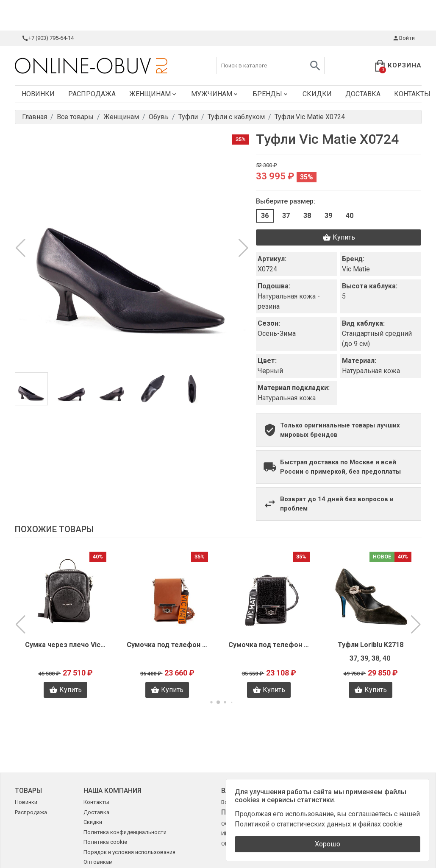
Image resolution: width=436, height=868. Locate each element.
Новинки (38, 94)
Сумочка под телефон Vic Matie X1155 (269, 645)
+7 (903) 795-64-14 (48, 38)
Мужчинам (215, 94)
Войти (404, 38)
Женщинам (153, 94)
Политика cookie (105, 842)
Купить (339, 237)
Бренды (271, 94)
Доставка (363, 94)
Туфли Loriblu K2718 (371, 645)
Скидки (317, 94)
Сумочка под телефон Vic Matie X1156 (167, 645)
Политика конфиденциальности (125, 832)
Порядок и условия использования (129, 852)
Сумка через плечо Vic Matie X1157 (66, 645)
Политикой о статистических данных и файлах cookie (319, 824)
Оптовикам (98, 862)
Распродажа (92, 94)
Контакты (96, 802)
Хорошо (328, 844)
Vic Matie (356, 269)
